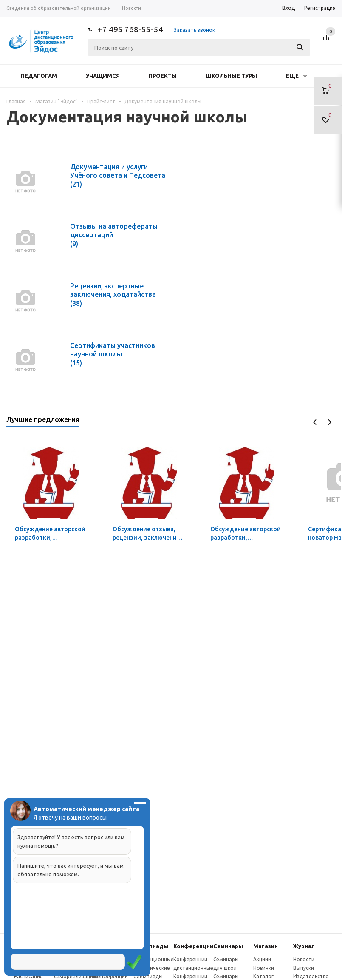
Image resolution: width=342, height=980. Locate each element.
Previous (315, 422)
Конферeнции (193, 946)
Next (329, 422)
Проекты (163, 76)
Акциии (262, 959)
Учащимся (103, 76)
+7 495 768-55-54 (130, 29)
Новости (304, 959)
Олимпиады (151, 946)
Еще (296, 76)
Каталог (263, 976)
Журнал (304, 946)
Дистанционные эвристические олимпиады (154, 968)
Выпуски (304, 968)
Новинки (264, 968)
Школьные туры (231, 76)
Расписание (28, 976)
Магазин (266, 946)
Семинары (228, 946)
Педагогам (39, 76)
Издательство (311, 976)
